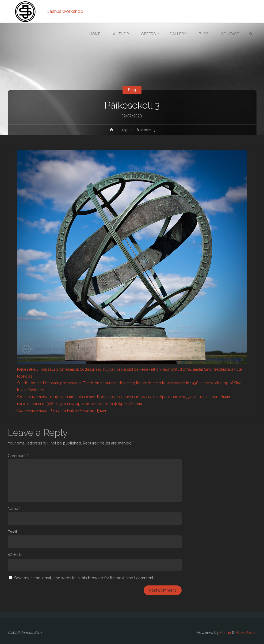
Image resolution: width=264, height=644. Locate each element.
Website (15, 555)
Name (14, 509)
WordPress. (246, 632)
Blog (132, 90)
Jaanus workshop (65, 11)
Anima (225, 632)
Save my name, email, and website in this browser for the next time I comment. (84, 578)
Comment (18, 456)
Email (14, 532)
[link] (251, 34)
